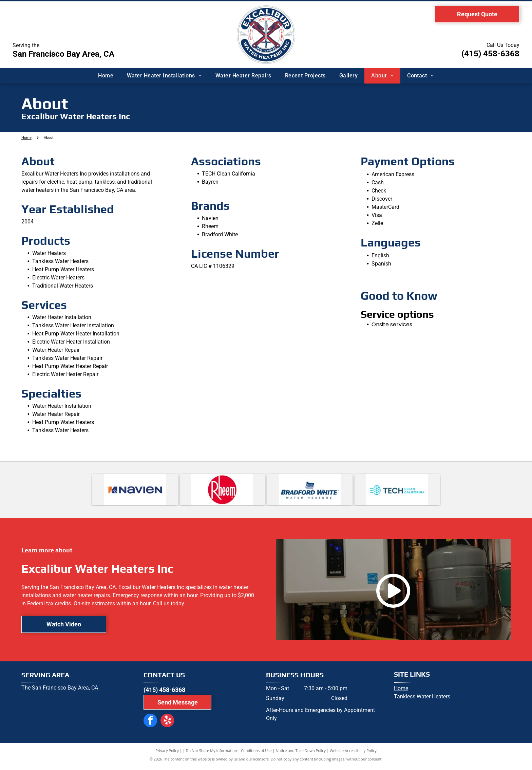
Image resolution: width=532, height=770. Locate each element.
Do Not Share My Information (212, 754)
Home (401, 692)
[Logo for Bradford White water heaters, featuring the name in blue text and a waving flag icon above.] (310, 491)
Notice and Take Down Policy (301, 754)
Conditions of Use (256, 754)
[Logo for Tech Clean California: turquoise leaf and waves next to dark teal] (397, 491)
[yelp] (163, 723)
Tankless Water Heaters (422, 700)
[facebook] (149, 723)
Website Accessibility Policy (353, 754)
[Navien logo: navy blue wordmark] (135, 491)
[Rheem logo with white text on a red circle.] (223, 491)
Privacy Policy (167, 754)
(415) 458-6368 (490, 54)
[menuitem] (106, 76)
